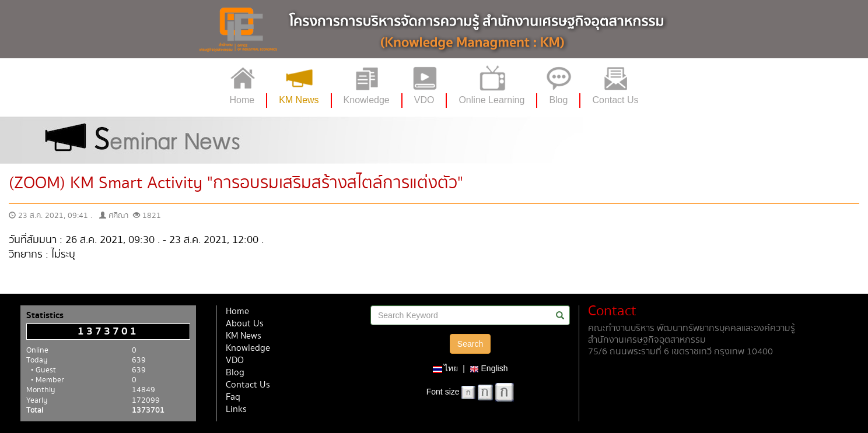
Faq (233, 397)
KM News (244, 336)
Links (236, 409)
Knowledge (248, 348)
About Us (245, 324)
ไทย (446, 368)
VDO (235, 360)
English (489, 368)
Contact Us (248, 385)
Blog (235, 373)
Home (237, 311)
